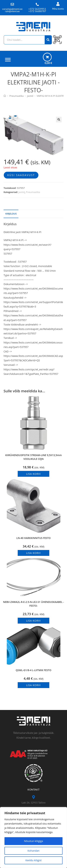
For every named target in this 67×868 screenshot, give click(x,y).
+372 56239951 (37, 9)
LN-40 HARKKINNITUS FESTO (33, 538)
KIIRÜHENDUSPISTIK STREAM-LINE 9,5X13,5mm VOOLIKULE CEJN (33, 457)
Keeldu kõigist (33, 860)
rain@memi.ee (12, 11)
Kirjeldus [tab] (11, 214)
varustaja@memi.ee (12, 9)
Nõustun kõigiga (34, 841)
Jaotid (21, 192)
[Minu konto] (58, 4)
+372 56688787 (37, 11)
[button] (59, 120)
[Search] (48, 40)
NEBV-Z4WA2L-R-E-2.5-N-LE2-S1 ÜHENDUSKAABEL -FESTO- (33, 604)
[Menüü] (8, 60)
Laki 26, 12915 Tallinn (34, 803)
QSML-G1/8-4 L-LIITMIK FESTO (33, 670)
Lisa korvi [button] (34, 474)
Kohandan (33, 851)
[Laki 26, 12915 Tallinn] (33, 797)
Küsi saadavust (21, 175)
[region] (33, 838)
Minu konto (58, 9)
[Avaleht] (5, 96)
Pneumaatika (33, 192)
